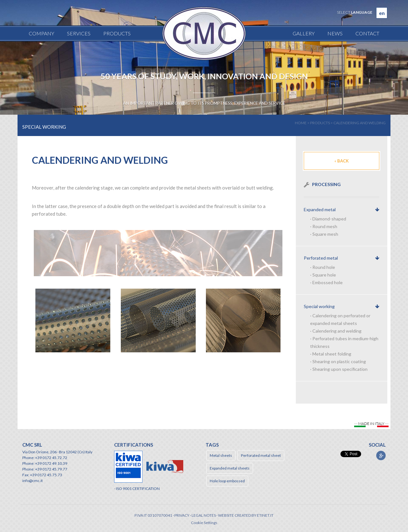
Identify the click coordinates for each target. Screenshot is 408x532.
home (301, 123)
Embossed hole (328, 282)
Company (41, 33)
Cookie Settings (204, 523)
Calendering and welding (360, 123)
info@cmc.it (33, 481)
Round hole (324, 267)
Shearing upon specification (340, 369)
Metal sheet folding (332, 354)
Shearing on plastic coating (339, 361)
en (382, 13)
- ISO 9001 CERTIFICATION (137, 489)
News (335, 33)
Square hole (324, 275)
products (320, 123)
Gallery (304, 33)
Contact (367, 33)
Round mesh (325, 226)
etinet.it (265, 515)
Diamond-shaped (329, 219)
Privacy (182, 515)
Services (79, 33)
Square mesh (325, 234)
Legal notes (204, 515)
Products (117, 33)
